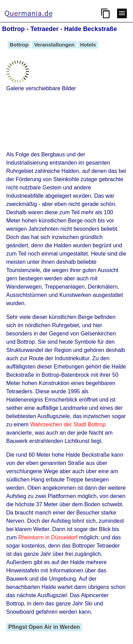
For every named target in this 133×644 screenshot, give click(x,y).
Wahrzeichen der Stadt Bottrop (68, 424)
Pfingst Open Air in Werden (44, 627)
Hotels (88, 45)
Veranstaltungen (54, 45)
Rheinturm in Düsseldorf (48, 537)
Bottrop (19, 45)
